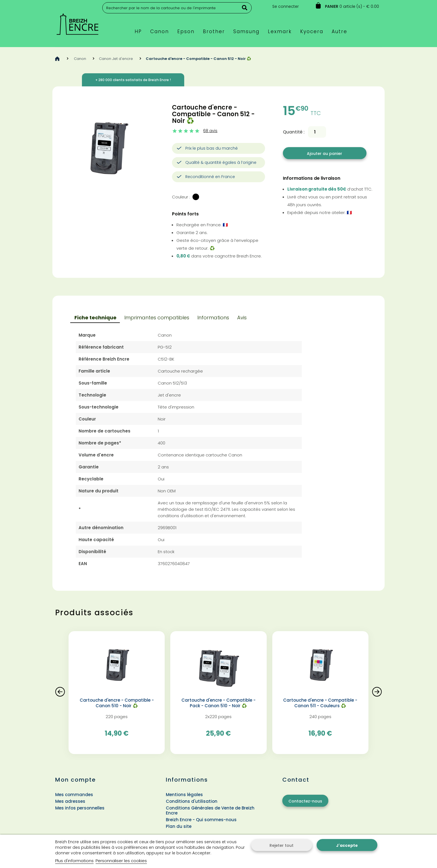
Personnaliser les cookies (121, 861)
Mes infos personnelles (80, 808)
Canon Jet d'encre (116, 59)
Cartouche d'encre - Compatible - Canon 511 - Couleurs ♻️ (320, 703)
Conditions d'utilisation (192, 801)
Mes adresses (70, 801)
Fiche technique (95, 318)
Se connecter (286, 6)
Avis (242, 318)
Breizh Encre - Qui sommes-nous (201, 820)
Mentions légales (184, 795)
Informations (213, 318)
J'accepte (347, 845)
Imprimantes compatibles (157, 318)
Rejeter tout (281, 845)
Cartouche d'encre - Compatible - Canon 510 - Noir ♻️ (117, 703)
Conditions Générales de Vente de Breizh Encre (210, 810)
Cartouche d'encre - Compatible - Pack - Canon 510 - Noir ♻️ (219, 703)
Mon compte (76, 780)
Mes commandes (74, 795)
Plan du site (179, 826)
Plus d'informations (74, 861)
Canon (80, 59)
